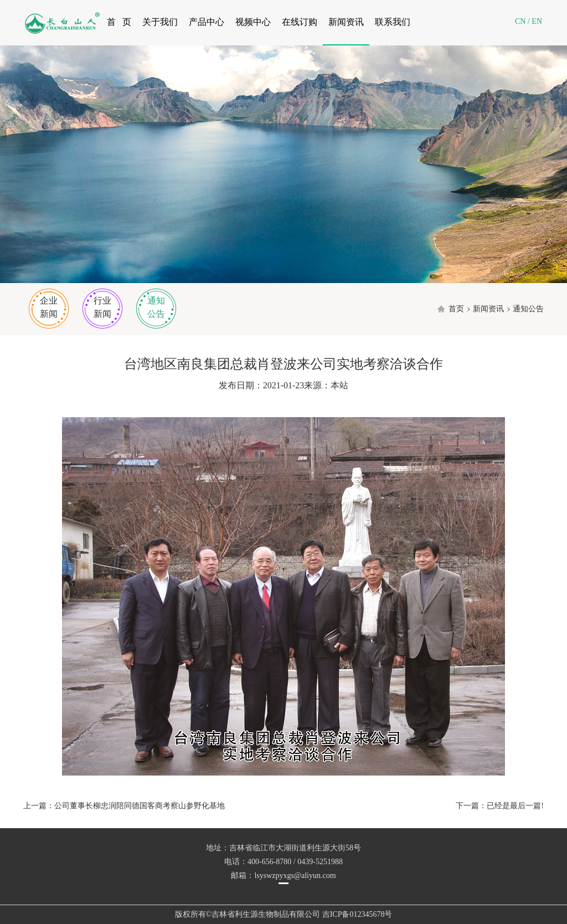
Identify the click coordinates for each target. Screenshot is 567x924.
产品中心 (207, 22)
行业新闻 (102, 307)
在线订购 (300, 22)
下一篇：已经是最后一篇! (500, 806)
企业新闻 (49, 307)
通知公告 (156, 307)
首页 (456, 309)
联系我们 (393, 22)
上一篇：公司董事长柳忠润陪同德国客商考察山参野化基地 (124, 806)
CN (520, 21)
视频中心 (253, 22)
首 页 (119, 22)
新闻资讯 (346, 22)
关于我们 (160, 22)
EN (537, 21)
